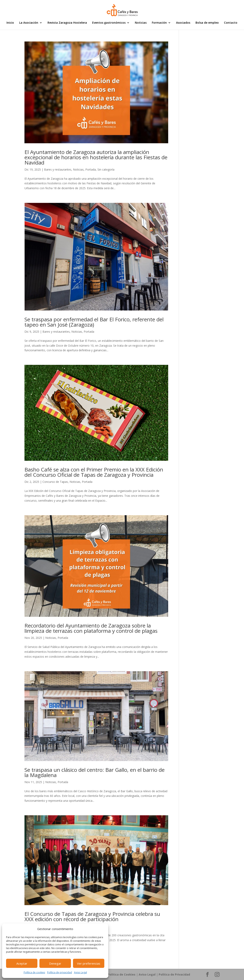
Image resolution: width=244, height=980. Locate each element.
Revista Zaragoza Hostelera (67, 23)
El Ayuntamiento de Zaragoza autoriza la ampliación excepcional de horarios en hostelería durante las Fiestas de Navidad (96, 157)
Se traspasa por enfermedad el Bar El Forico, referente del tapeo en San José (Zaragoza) (94, 322)
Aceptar (22, 963)
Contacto (231, 23)
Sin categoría (106, 169)
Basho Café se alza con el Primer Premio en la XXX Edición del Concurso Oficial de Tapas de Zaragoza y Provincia (94, 472)
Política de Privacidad (174, 974)
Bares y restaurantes (58, 169)
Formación (159, 23)
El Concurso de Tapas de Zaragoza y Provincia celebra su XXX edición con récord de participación (92, 916)
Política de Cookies (122, 974)
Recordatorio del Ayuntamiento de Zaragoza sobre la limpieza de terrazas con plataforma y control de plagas (91, 628)
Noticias (141, 23)
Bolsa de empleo (207, 23)
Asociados (183, 23)
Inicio (10, 23)
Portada (91, 169)
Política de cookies (34, 972)
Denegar (55, 963)
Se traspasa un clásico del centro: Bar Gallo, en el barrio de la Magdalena (95, 772)
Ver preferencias (89, 963)
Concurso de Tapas (55, 482)
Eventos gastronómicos (109, 23)
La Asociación (29, 23)
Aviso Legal (80, 972)
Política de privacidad (60, 972)
